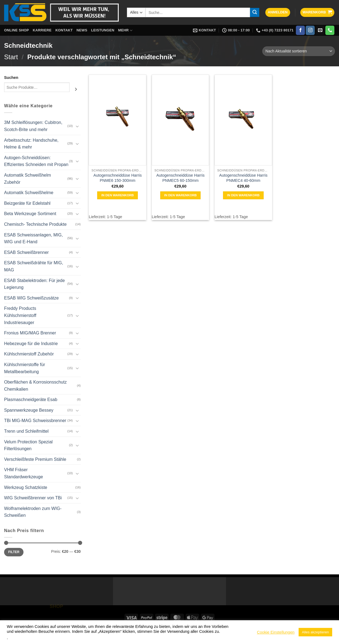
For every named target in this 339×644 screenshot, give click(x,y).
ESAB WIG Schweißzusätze (31, 298)
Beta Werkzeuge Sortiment (30, 214)
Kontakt (64, 30)
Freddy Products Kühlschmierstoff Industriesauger (20, 315)
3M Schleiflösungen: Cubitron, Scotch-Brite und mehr (33, 126)
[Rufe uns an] (330, 30)
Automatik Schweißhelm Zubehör (28, 179)
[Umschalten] (78, 126)
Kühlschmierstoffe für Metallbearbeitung (25, 368)
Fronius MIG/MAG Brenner (30, 333)
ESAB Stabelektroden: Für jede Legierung (34, 284)
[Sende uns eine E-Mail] (320, 30)
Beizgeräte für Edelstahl (27, 203)
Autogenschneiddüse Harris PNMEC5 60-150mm (181, 178)
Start (11, 57)
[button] (278, 12)
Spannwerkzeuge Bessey (29, 410)
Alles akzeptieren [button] (315, 632)
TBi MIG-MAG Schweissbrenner (35, 421)
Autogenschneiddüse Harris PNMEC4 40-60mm (243, 178)
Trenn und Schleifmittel (26, 431)
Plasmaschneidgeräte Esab (31, 400)
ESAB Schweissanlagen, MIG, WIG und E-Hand (33, 238)
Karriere (42, 30)
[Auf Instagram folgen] (310, 30)
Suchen (11, 78)
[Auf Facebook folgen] (300, 30)
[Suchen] (76, 89)
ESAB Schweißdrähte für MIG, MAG (34, 266)
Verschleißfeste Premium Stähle (35, 459)
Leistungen (103, 30)
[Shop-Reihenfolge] (299, 51)
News (82, 30)
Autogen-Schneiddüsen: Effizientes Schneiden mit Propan (36, 161)
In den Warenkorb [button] (118, 195)
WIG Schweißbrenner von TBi (33, 498)
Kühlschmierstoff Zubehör (29, 354)
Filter (14, 552)
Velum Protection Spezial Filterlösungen (28, 445)
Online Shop (17, 30)
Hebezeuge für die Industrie (31, 344)
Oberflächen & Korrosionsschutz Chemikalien (35, 386)
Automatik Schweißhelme (29, 193)
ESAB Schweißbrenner (26, 252)
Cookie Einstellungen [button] (276, 632)
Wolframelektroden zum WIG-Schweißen (33, 512)
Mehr (125, 30)
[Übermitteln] (255, 13)
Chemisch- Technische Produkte (35, 224)
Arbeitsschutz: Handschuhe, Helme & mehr (31, 144)
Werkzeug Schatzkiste (26, 487)
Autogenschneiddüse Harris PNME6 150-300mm (118, 178)
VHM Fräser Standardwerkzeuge (23, 473)
